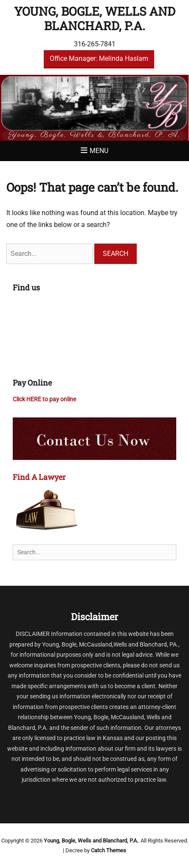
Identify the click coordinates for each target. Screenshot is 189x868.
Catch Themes (109, 850)
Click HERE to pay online (44, 399)
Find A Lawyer (39, 477)
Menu (99, 151)
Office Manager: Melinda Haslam (99, 58)
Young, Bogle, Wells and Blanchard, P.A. (95, 18)
